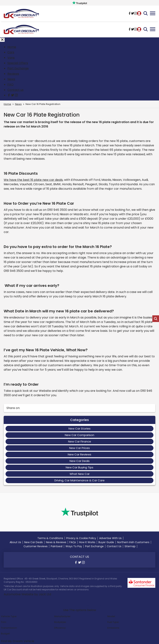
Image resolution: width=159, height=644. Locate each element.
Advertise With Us (110, 538)
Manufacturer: (63, 616)
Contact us (15, 90)
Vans (11, 58)
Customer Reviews (36, 546)
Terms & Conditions (50, 538)
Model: (111, 616)
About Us (15, 542)
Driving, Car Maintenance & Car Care (79, 480)
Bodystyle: (60, 622)
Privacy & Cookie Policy (81, 538)
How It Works (87, 542)
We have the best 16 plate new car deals (33, 180)
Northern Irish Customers (133, 542)
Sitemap (130, 546)
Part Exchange (18, 68)
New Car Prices (79, 448)
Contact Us (114, 546)
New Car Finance (80, 441)
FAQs (73, 542)
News (11, 79)
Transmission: (9, 628)
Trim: (4, 622)
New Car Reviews (79, 454)
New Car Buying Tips (79, 467)
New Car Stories (79, 429)
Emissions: (114, 628)
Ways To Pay (74, 546)
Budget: (6, 634)
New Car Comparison (79, 435)
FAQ (10, 84)
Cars (11, 52)
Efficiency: (60, 628)
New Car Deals (80, 461)
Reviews (13, 74)
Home (12, 47)
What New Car (80, 474)
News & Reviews (56, 542)
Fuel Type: (113, 622)
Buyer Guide (106, 542)
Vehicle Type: (9, 616)
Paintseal (57, 546)
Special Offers (18, 63)
